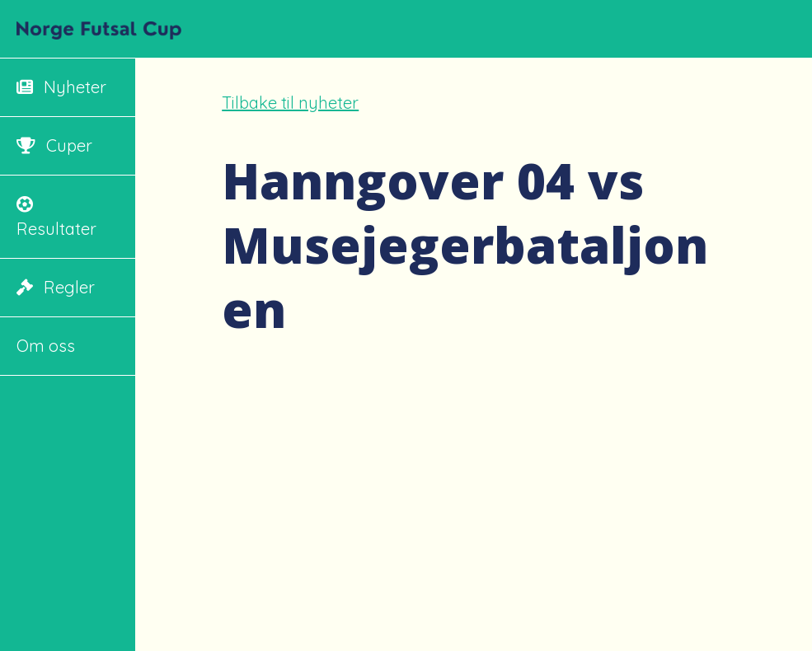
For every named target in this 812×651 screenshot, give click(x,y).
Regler (56, 287)
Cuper (54, 145)
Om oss (46, 346)
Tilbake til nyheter (290, 103)
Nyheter (61, 87)
